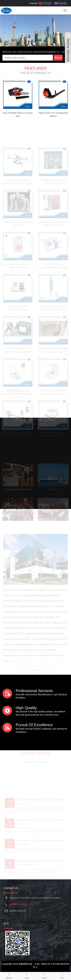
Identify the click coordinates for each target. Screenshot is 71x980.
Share (9, 976)
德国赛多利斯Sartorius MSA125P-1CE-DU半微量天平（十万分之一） (18, 400)
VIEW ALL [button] (35, 671)
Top (62, 976)
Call (27, 976)
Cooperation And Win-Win (18, 496)
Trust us (53, 496)
